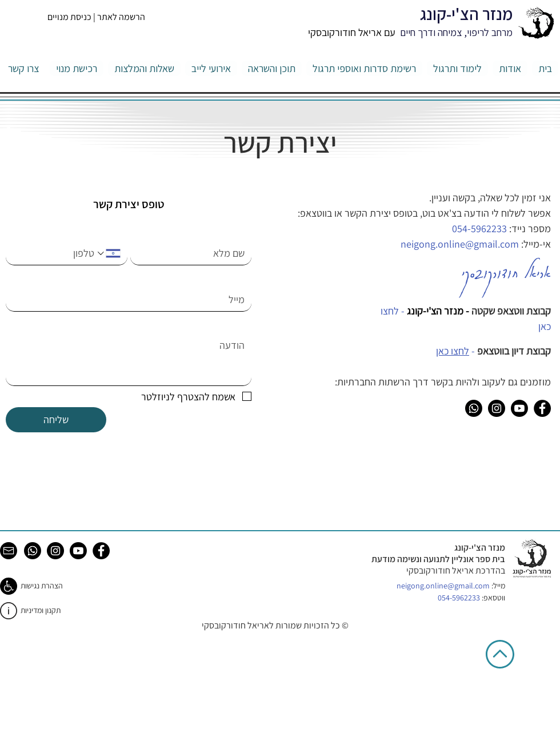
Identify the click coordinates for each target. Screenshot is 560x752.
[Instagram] (497, 408)
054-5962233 (479, 228)
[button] (457, 68)
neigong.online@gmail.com (443, 586)
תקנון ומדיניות (41, 610)
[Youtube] (519, 408)
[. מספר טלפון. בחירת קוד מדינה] (108, 253)
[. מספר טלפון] (54, 253)
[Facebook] (542, 408)
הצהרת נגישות (42, 586)
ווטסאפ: (471, 598)
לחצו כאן (453, 351)
